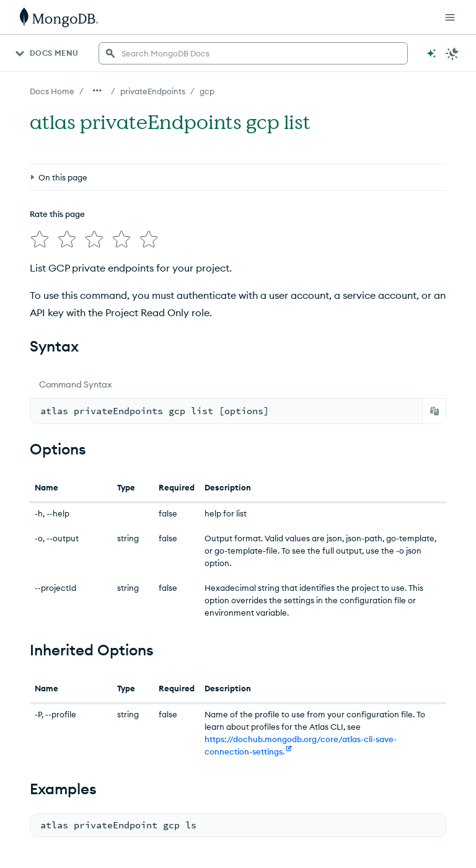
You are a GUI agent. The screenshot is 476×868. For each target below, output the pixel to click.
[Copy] (434, 411)
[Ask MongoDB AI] (431, 53)
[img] (40, 239)
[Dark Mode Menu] (452, 53)
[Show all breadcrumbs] (97, 91)
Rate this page (57, 214)
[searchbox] (253, 53)
